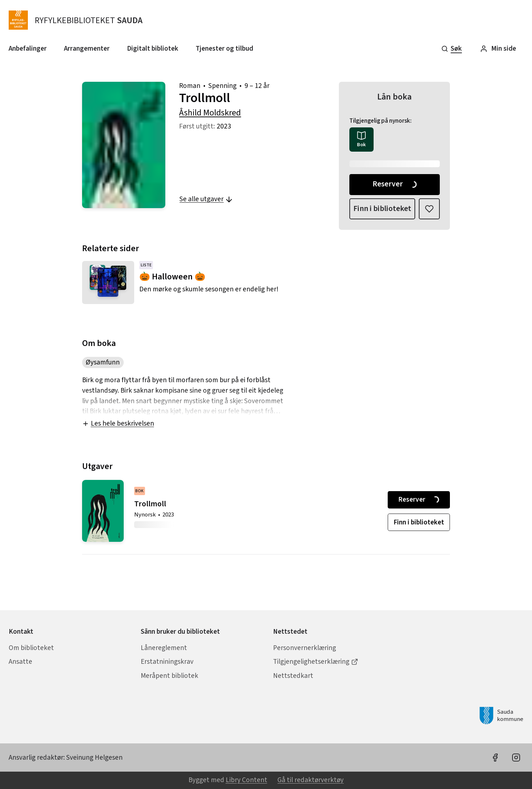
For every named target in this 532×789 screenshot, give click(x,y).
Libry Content (246, 780)
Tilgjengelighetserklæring (316, 662)
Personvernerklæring (305, 648)
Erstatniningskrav (167, 662)
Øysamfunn (103, 362)
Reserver (395, 184)
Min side (498, 48)
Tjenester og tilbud (224, 48)
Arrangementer (87, 48)
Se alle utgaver (206, 199)
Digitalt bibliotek (153, 48)
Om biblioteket (31, 648)
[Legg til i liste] (429, 209)
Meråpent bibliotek (169, 676)
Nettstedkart (293, 676)
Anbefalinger (28, 48)
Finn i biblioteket (382, 209)
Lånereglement (164, 648)
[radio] (361, 140)
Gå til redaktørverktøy (310, 780)
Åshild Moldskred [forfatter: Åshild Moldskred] (210, 113)
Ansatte (20, 662)
